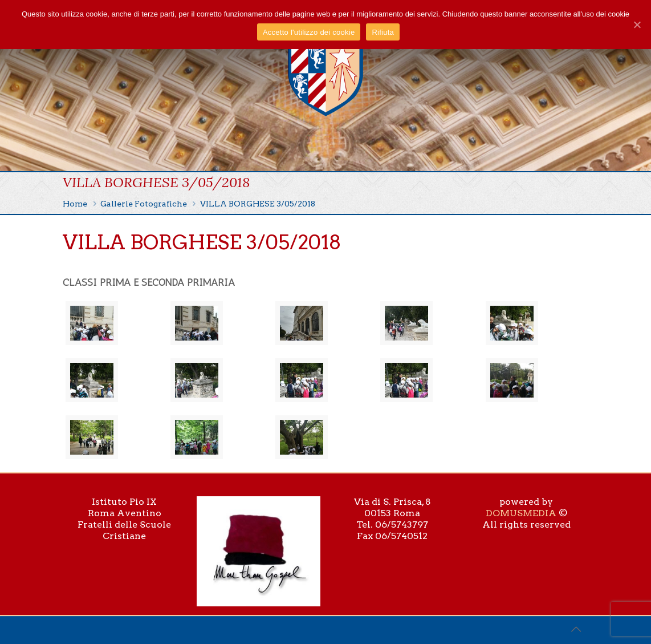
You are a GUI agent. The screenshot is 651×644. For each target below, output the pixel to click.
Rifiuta (383, 32)
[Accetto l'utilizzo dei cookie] (637, 25)
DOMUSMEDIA (521, 513)
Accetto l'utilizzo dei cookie (309, 32)
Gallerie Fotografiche (144, 204)
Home (75, 204)
